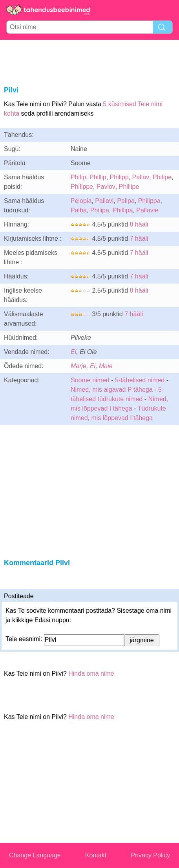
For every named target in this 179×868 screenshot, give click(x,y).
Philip (78, 177)
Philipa (100, 210)
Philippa (149, 201)
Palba (79, 210)
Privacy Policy (150, 855)
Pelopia (81, 201)
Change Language (35, 855)
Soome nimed (90, 380)
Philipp (119, 177)
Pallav (141, 177)
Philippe (82, 187)
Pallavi (104, 201)
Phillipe (129, 187)
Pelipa (126, 201)
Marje (79, 366)
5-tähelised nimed (141, 380)
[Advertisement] (89, 61)
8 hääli (139, 224)
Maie (106, 366)
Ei (73, 352)
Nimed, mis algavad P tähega (112, 390)
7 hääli (139, 239)
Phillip (98, 177)
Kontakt (96, 855)
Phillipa (123, 210)
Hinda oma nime (91, 674)
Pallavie (147, 210)
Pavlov (106, 187)
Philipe (162, 177)
